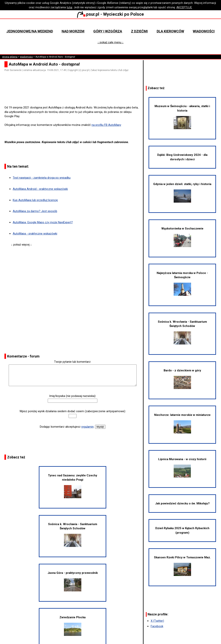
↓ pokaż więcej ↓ (21, 245)
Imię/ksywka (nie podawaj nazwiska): (73, 396)
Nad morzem (73, 31)
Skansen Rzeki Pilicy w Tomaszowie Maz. (182, 566)
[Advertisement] (74, 95)
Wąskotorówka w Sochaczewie (182, 237)
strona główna (10, 57)
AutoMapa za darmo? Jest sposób (35, 211)
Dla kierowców (170, 31)
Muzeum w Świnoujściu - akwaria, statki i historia (182, 117)
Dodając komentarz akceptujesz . (67, 427)
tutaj (69, 7)
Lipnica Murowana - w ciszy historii (182, 467)
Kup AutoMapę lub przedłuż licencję (35, 200)
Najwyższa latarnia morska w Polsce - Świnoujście (182, 284)
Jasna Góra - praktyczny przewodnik (73, 581)
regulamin (88, 427)
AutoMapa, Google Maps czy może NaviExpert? (43, 222)
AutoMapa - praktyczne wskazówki (35, 234)
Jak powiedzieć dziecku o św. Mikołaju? (182, 503)
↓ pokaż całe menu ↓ (110, 42)
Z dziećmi (139, 31)
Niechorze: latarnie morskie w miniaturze (182, 423)
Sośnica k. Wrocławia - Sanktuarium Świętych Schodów (73, 535)
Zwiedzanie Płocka (73, 626)
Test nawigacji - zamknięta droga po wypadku (42, 178)
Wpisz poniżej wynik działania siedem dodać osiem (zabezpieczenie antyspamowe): (73, 411)
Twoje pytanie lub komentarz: (73, 362)
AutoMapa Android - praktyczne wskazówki (40, 189)
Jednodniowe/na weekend (30, 31)
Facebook (157, 626)
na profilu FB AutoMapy (106, 125)
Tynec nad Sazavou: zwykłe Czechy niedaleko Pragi (73, 486)
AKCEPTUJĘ (184, 7)
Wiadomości (204, 31)
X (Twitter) (157, 621)
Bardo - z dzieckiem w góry (182, 379)
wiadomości (26, 57)
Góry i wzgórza (108, 31)
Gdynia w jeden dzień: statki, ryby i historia (182, 192)
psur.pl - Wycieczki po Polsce (110, 14)
